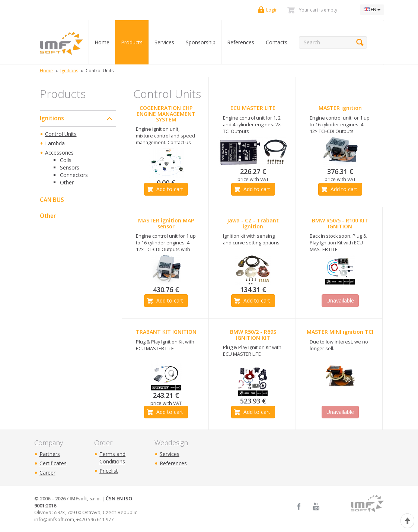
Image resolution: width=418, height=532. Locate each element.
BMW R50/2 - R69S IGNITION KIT (253, 335)
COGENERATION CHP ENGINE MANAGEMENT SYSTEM (166, 114)
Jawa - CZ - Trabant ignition (253, 223)
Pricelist (109, 471)
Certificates (53, 463)
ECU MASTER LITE (253, 108)
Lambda (55, 143)
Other (67, 182)
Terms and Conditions (112, 458)
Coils (66, 160)
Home (102, 42)
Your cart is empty (318, 10)
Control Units (61, 134)
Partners (50, 454)
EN (372, 9)
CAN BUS (52, 200)
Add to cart (170, 189)
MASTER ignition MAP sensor (166, 223)
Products (132, 42)
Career (47, 473)
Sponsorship (201, 42)
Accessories (59, 153)
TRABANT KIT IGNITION (166, 332)
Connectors (74, 175)
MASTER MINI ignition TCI (340, 332)
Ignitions (52, 118)
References (241, 42)
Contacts (277, 42)
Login (272, 10)
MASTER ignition (340, 108)
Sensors (70, 167)
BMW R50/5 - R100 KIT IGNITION (340, 223)
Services (164, 42)
